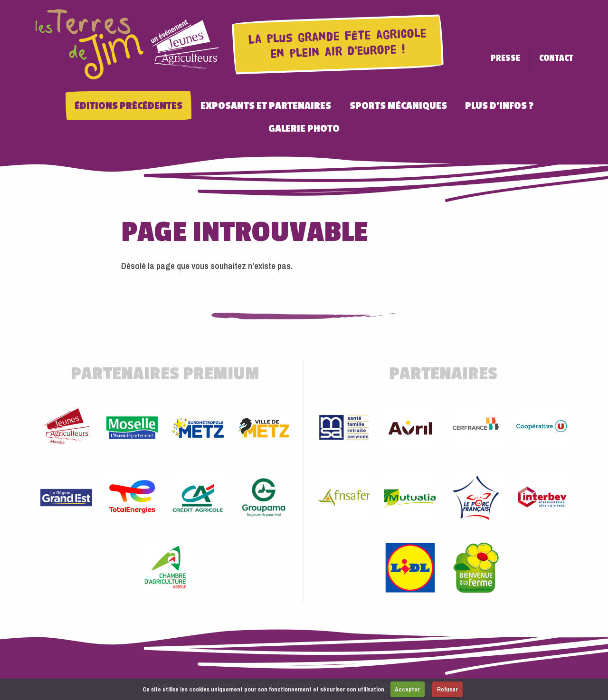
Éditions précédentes (128, 106)
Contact (556, 58)
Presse (505, 58)
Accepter (407, 689)
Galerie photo (304, 128)
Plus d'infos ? (499, 106)
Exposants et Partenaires (266, 106)
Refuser (447, 689)
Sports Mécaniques (398, 106)
